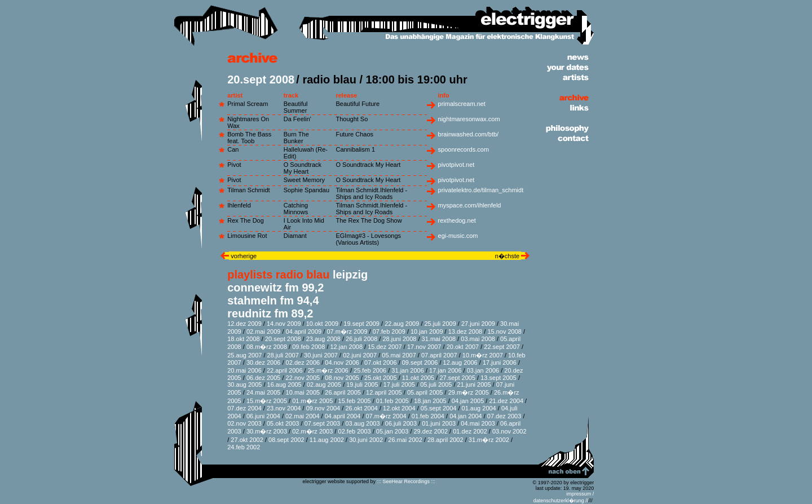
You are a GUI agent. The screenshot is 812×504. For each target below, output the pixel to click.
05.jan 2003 (392, 431)
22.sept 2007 (502, 347)
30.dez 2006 (264, 362)
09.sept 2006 (420, 362)
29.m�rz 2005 (469, 392)
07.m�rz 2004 (386, 416)
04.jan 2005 (468, 401)
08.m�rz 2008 (267, 347)
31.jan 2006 (408, 370)
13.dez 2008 (465, 331)
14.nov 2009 (284, 324)
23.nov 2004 (284, 408)
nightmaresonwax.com (469, 119)
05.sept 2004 (439, 408)
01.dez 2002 (470, 431)
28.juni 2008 (399, 339)
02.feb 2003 (355, 431)
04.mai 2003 (478, 423)
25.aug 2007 (244, 355)
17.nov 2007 (424, 347)
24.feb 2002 (244, 447)
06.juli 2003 (401, 423)
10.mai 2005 (303, 392)
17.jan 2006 (445, 370)
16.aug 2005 (284, 384)
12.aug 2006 (460, 362)
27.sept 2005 (457, 378)
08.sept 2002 (286, 440)
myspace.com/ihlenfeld (470, 205)
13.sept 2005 (498, 378)
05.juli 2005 (436, 384)
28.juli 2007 (283, 355)
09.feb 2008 (308, 347)
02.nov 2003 (244, 423)
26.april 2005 (343, 392)
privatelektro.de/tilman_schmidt (481, 190)
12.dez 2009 (244, 324)
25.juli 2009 (440, 324)
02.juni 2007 (360, 355)
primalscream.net (462, 104)
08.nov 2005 (342, 378)
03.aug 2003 (362, 423)
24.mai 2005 (264, 392)
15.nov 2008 (504, 331)
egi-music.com (458, 236)
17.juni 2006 (500, 362)
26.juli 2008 (361, 339)
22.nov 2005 (303, 378)
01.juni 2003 (439, 423)
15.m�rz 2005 (267, 401)
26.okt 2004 (361, 408)
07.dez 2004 (244, 408)
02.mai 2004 (303, 416)
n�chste (508, 256)
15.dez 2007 (385, 347)
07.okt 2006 (381, 362)
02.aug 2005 (324, 384)
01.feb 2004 (428, 416)
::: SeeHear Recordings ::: (406, 481)
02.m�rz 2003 (312, 431)
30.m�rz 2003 (267, 431)
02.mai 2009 (264, 331)
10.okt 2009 (323, 324)
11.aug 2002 (327, 440)
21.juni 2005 (474, 384)
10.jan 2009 (427, 331)
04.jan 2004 (466, 416)
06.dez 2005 (264, 378)
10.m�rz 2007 (483, 355)
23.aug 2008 (323, 339)
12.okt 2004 (399, 408)
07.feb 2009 (389, 331)
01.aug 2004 (479, 408)
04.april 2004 (343, 416)
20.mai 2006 (244, 370)
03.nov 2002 (509, 431)
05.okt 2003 (283, 423)
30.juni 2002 (366, 440)
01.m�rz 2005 (312, 401)
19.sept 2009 (361, 324)
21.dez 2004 (506, 401)
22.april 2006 (285, 370)
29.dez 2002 (431, 431)
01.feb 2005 (392, 401)
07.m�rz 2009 (347, 331)
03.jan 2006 (483, 370)
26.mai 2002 (405, 440)
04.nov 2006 (342, 362)
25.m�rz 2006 (328, 370)
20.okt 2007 (463, 347)
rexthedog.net (457, 220)
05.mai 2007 (399, 355)
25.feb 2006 (370, 370)
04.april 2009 (304, 331)
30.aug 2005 (244, 384)
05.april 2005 (425, 392)
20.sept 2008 (283, 339)
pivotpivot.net (456, 165)
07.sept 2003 (323, 423)
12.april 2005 (384, 392)
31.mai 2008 (439, 339)
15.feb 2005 (355, 401)
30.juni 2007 (321, 355)
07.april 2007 (439, 355)
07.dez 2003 (504, 416)
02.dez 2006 (303, 362)
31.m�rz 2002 (489, 440)
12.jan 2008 (347, 347)
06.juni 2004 (263, 416)
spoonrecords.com (464, 149)
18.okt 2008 (244, 339)
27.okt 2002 (247, 440)
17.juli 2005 (399, 384)
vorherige (243, 256)
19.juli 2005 (362, 384)
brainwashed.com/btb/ (469, 134)
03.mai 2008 (478, 339)
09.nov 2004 (323, 408)
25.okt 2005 (381, 378)
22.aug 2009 (402, 324)
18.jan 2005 (430, 401)
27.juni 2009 (478, 324)
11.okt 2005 (418, 378)
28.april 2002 (445, 440)
